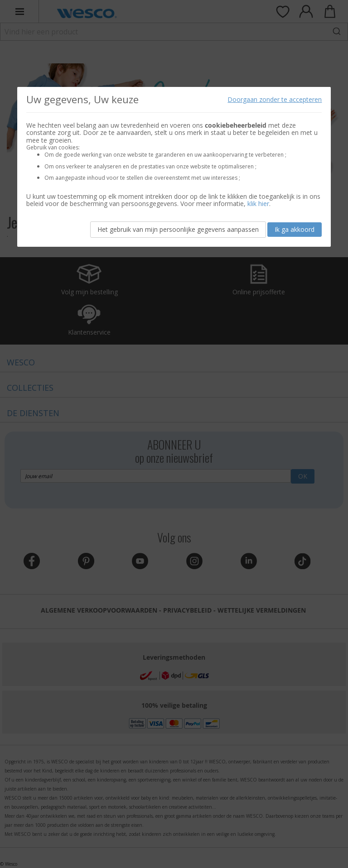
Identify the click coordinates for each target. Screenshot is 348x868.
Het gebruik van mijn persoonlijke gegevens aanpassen (178, 229)
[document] (174, 167)
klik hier (258, 204)
